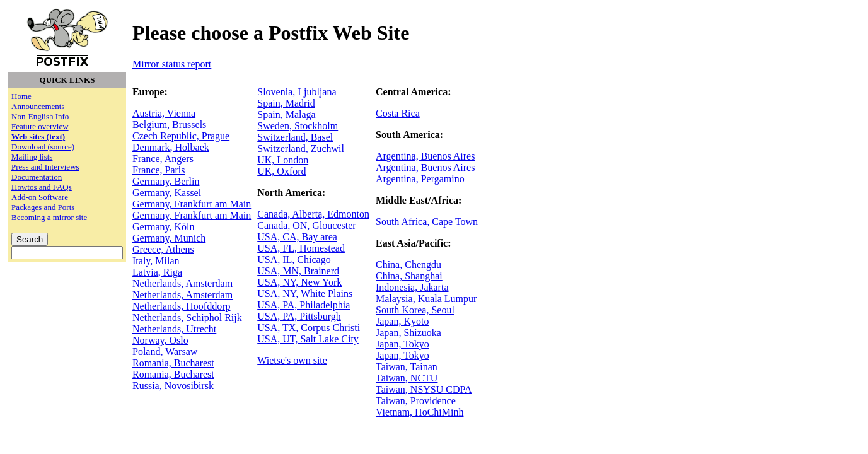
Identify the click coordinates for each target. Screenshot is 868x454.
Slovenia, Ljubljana (297, 92)
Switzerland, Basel (295, 137)
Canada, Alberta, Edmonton (313, 214)
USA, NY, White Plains (305, 294)
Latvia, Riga (157, 272)
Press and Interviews (45, 167)
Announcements (38, 106)
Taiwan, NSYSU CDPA (424, 389)
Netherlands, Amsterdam (182, 283)
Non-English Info (40, 116)
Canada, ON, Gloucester (306, 225)
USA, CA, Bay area (297, 237)
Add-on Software (40, 197)
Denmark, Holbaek (171, 147)
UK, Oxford (281, 171)
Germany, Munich (169, 238)
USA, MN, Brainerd (298, 271)
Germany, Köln (164, 227)
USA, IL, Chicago (294, 259)
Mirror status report (172, 64)
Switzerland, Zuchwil (301, 148)
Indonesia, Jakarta (412, 287)
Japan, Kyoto (402, 321)
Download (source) (43, 147)
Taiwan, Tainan (407, 367)
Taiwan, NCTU (407, 378)
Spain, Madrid (286, 103)
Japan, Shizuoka (408, 333)
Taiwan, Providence (416, 401)
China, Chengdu (408, 265)
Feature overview (40, 126)
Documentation (37, 177)
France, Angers (163, 159)
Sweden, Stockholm (298, 126)
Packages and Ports (43, 207)
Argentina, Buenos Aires (425, 156)
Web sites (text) (38, 137)
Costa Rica (398, 113)
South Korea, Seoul (415, 310)
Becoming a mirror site (49, 217)
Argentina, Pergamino (420, 179)
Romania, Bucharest (173, 363)
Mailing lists (32, 157)
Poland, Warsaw (165, 352)
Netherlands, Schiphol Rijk (187, 317)
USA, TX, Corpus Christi (309, 328)
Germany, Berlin (166, 181)
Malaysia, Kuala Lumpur (426, 299)
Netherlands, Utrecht (174, 329)
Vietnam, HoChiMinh (420, 412)
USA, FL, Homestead (301, 248)
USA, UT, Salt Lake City (308, 339)
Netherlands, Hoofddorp (182, 306)
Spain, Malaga (286, 114)
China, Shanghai (409, 276)
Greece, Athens (163, 249)
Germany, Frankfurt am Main (192, 204)
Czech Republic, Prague (181, 136)
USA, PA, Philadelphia (304, 305)
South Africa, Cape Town (427, 222)
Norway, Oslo (160, 340)
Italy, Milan (156, 261)
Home (21, 96)
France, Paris (159, 170)
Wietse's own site (292, 360)
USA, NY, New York (299, 282)
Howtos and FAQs (42, 187)
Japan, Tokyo (402, 344)
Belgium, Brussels (169, 125)
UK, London (283, 160)
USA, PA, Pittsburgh (299, 316)
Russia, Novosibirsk (173, 386)
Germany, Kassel (167, 193)
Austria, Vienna (164, 113)
